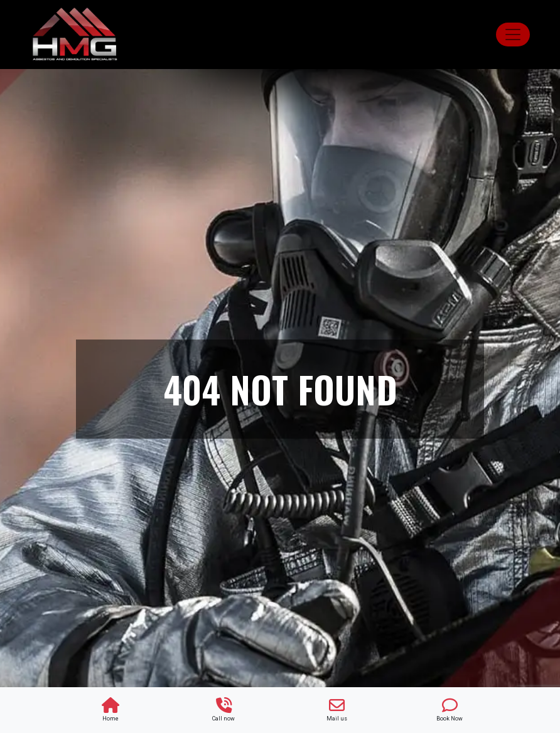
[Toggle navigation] (513, 35)
